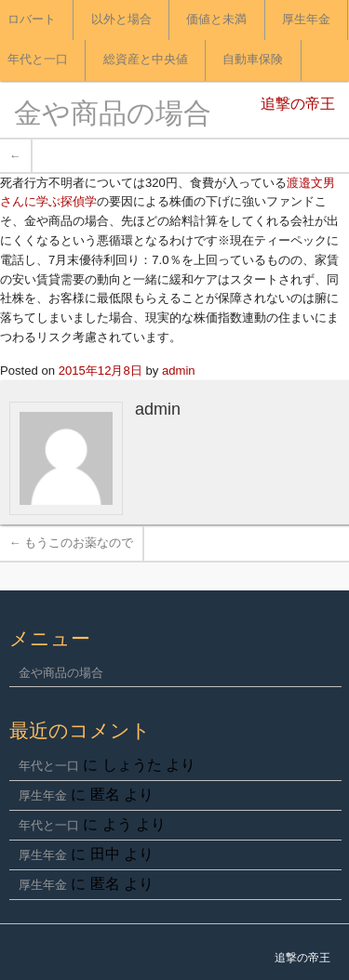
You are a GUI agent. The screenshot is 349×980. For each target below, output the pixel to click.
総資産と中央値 (146, 60)
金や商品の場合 (113, 116)
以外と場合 (121, 20)
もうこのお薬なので (71, 543)
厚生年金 (306, 20)
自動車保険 (253, 60)
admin (179, 371)
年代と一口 (49, 766)
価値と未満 (216, 20)
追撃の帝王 (298, 105)
